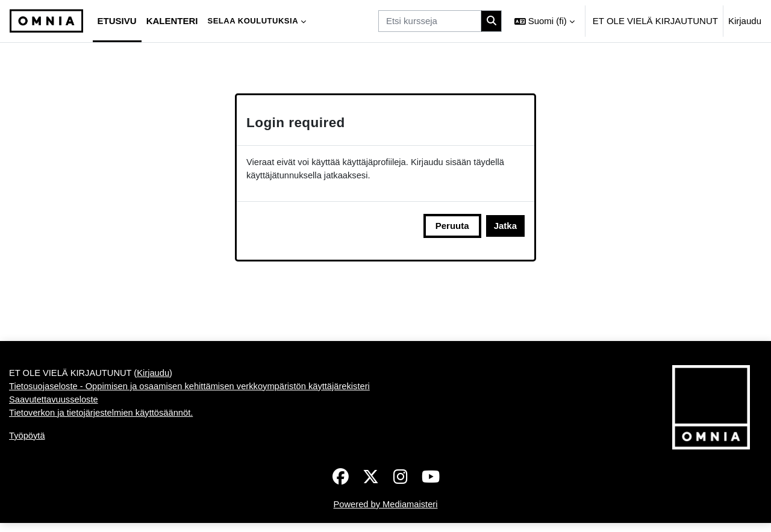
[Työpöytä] (46, 21)
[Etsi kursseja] (430, 21)
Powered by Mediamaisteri (386, 513)
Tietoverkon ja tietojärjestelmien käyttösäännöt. (103, 427)
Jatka (505, 226)
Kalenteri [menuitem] (172, 21)
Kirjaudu (745, 21)
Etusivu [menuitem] (117, 21)
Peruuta (452, 226)
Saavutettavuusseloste (55, 414)
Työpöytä (27, 451)
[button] (545, 21)
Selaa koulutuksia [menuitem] (253, 21)
